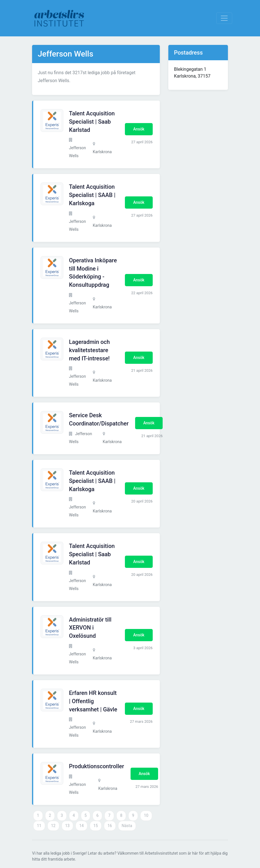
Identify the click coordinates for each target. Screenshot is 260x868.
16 (110, 826)
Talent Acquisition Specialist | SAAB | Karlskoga (92, 195)
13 (68, 826)
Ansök (139, 129)
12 (53, 826)
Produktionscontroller (97, 766)
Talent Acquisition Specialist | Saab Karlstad (92, 122)
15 (96, 826)
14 (81, 826)
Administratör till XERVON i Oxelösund (90, 628)
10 (146, 815)
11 (39, 826)
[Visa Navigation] (224, 18)
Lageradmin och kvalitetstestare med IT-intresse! (89, 350)
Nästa (127, 826)
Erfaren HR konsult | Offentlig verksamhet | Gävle (93, 701)
